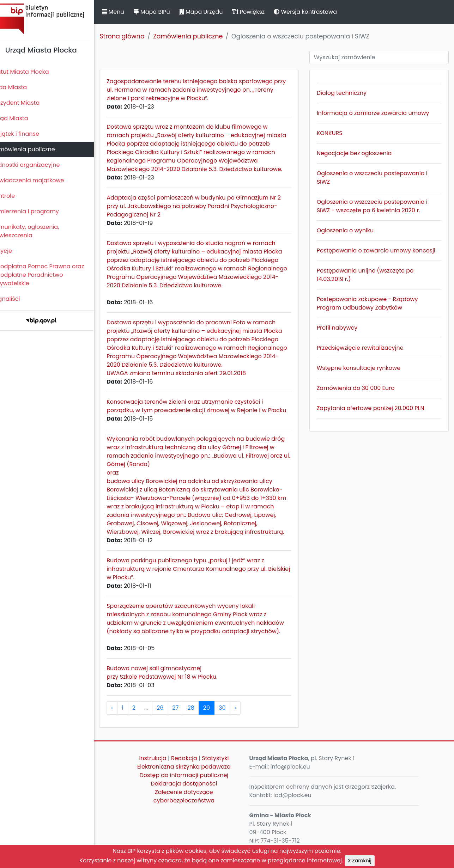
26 (172, 716)
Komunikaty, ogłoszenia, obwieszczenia (37, 231)
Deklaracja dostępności (193, 792)
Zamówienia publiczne (35, 149)
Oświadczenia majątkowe (40, 180)
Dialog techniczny (347, 93)
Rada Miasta (21, 87)
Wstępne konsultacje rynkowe (364, 368)
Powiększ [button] (260, 12)
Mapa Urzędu (213, 12)
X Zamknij (360, 861)
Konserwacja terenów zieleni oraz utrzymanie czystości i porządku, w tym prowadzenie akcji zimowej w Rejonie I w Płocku (198, 410)
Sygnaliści (18, 299)
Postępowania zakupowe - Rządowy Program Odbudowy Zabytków (372, 303)
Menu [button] (125, 12)
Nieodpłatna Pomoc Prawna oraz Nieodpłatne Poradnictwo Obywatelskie (50, 275)
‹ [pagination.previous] (124, 716)
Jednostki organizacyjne (38, 165)
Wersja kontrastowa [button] (317, 12)
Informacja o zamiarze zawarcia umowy (378, 113)
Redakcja (193, 767)
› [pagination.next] (247, 716)
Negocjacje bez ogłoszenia (359, 153)
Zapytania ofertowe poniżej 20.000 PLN (376, 408)
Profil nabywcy (342, 328)
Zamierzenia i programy (37, 211)
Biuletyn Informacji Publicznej (53, 19)
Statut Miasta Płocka (32, 72)
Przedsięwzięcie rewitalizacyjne (365, 348)
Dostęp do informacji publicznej (193, 784)
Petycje (14, 251)
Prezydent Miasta (28, 103)
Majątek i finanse (27, 134)
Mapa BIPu (163, 12)
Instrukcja (162, 767)
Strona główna (134, 36)
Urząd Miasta (22, 118)
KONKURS (335, 133)
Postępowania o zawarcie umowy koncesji (381, 250)
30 (234, 716)
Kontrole (15, 196)
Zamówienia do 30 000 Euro (361, 388)
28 (203, 716)
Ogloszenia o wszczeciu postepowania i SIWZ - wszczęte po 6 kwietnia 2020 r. (377, 206)
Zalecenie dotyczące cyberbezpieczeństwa (193, 805)
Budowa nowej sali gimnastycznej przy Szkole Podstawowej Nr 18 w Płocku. (174, 681)
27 (187, 716)
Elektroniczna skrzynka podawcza (193, 775)
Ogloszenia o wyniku (350, 230)
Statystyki (224, 767)
